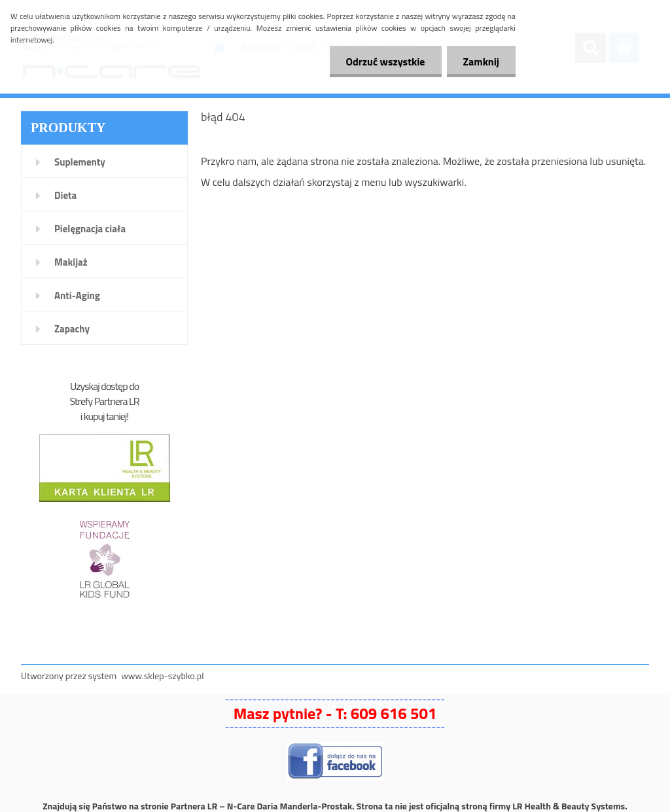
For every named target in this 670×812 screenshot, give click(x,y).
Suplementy (80, 162)
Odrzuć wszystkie (386, 62)
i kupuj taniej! (104, 416)
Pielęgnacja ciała (90, 229)
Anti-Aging (77, 295)
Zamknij (481, 62)
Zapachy (72, 329)
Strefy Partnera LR (105, 401)
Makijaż (71, 262)
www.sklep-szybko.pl (162, 676)
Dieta (65, 195)
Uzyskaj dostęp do (104, 386)
